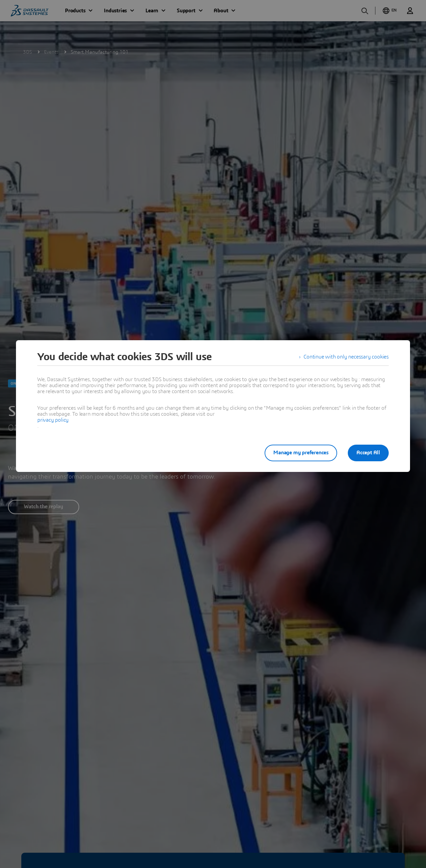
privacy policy (53, 420)
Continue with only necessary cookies (346, 357)
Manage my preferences (301, 453)
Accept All (368, 453)
